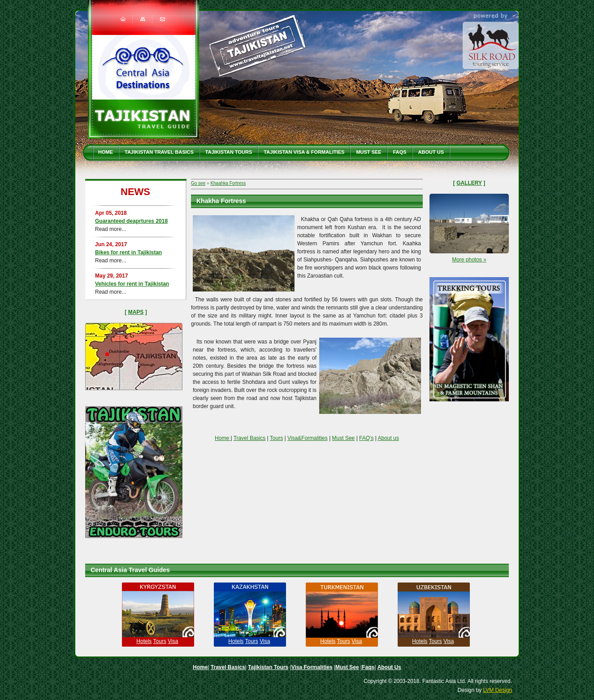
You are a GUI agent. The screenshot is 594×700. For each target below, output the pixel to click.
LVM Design (498, 690)
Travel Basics (250, 438)
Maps (136, 312)
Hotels (144, 641)
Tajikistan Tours (229, 152)
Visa (173, 641)
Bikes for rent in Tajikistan (128, 252)
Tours (276, 438)
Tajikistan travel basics (159, 152)
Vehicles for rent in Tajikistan (132, 284)
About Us (431, 152)
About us (388, 438)
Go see (198, 183)
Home (106, 152)
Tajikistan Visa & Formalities (304, 152)
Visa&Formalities (308, 438)
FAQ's (366, 438)
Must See (369, 152)
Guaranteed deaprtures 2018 (131, 221)
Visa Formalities (312, 667)
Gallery (469, 183)
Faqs (400, 152)
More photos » (469, 260)
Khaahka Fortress (228, 183)
